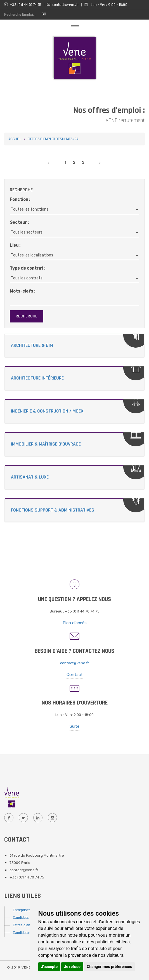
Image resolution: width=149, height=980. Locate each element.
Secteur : (19, 222)
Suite (74, 726)
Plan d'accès (75, 623)
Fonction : (20, 199)
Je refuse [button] (72, 967)
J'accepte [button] (49, 967)
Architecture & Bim (32, 345)
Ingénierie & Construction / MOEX (47, 411)
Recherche (27, 316)
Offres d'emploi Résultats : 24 (53, 139)
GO (44, 14)
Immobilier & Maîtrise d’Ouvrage (46, 444)
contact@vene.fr (74, 663)
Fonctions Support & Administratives (53, 510)
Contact (75, 675)
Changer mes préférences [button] (109, 967)
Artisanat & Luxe (30, 477)
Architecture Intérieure (37, 378)
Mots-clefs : (23, 291)
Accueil (15, 139)
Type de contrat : (28, 268)
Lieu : (15, 245)
